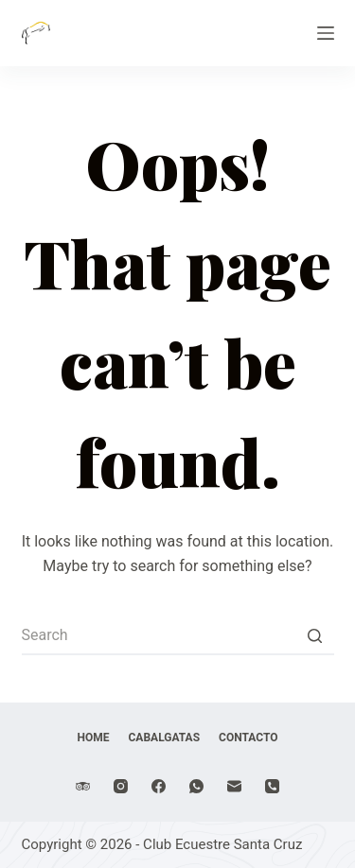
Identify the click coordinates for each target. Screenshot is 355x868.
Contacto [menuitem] (248, 738)
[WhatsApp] (196, 786)
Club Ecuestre (138, 22)
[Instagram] (121, 786)
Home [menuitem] (94, 738)
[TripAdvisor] (83, 786)
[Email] (234, 786)
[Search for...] (178, 636)
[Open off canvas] (326, 33)
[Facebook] (159, 786)
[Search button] (315, 636)
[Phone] (272, 786)
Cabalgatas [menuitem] (165, 738)
